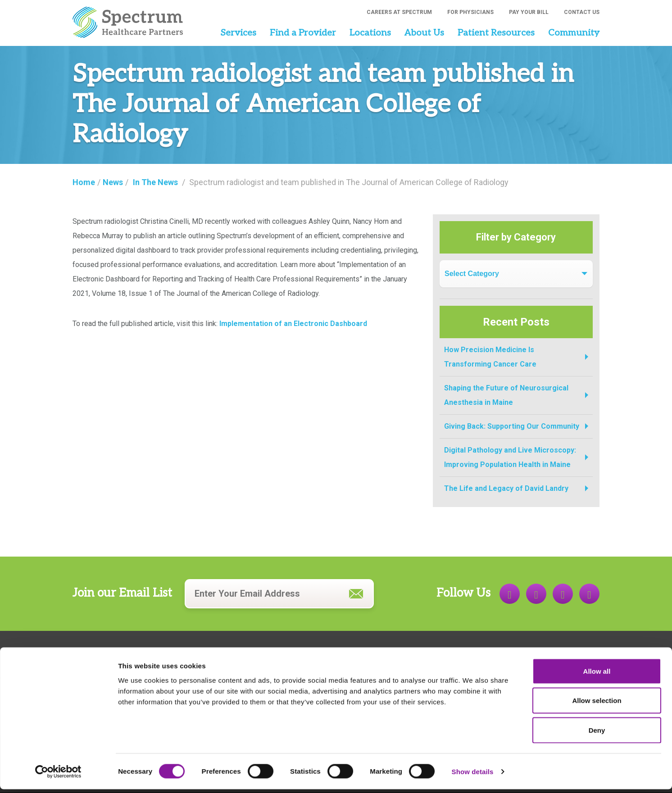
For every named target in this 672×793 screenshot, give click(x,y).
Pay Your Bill (529, 12)
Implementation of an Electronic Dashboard (293, 324)
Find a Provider (303, 33)
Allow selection (597, 705)
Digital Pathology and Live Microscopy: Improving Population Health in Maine (510, 457)
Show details (473, 775)
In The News (155, 182)
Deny (597, 734)
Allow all (597, 675)
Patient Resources (496, 33)
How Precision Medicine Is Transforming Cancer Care (490, 357)
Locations (370, 33)
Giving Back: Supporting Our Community (512, 426)
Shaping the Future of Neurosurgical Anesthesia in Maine (506, 395)
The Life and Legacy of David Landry (506, 488)
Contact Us (582, 12)
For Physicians (470, 12)
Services (238, 33)
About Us (424, 33)
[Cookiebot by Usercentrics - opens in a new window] (58, 775)
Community (574, 33)
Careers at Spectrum (399, 12)
